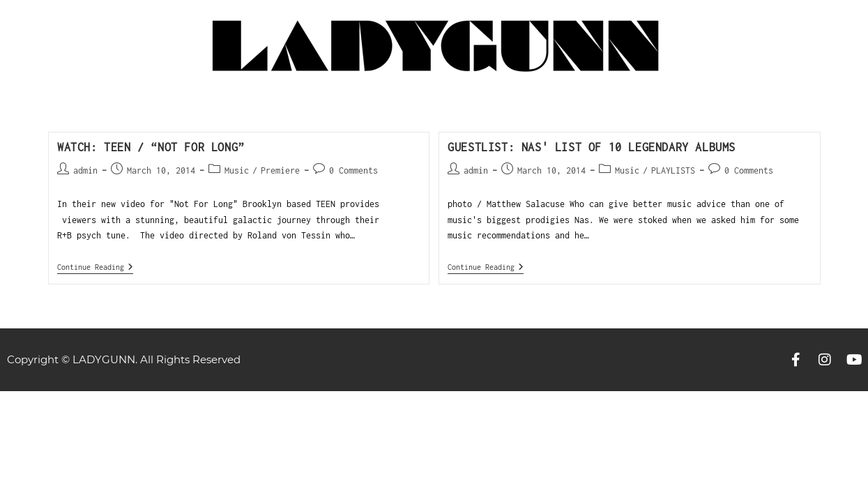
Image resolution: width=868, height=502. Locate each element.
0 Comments (353, 170)
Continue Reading (95, 267)
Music (237, 170)
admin (85, 170)
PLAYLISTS (673, 170)
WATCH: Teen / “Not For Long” (151, 147)
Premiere (280, 170)
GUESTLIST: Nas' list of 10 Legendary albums (592, 147)
